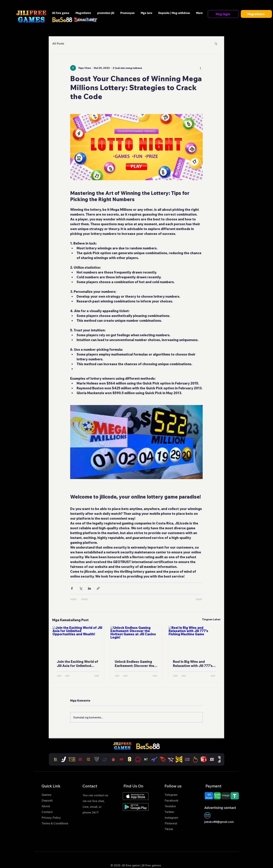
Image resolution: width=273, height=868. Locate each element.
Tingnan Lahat (211, 619)
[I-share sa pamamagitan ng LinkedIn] (89, 588)
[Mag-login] (223, 14)
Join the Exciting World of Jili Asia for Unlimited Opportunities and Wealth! (78, 664)
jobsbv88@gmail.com (219, 822)
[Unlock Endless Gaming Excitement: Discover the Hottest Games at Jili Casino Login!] (136, 641)
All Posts (58, 43)
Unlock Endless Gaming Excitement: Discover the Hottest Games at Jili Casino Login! (134, 664)
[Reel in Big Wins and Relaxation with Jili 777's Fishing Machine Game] (195, 641)
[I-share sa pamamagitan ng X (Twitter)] (81, 588)
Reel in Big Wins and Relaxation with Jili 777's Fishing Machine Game (193, 664)
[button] (216, 43)
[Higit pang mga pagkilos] (200, 68)
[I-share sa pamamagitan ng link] (98, 588)
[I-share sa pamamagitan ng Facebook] (72, 588)
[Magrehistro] (256, 14)
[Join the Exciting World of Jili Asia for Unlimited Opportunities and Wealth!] (78, 641)
